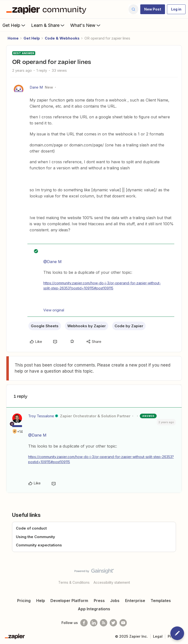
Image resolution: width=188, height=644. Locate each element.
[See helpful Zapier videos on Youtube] (123, 623)
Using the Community (35, 537)
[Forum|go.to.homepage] (47, 9)
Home (13, 38)
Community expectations (39, 545)
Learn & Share (48, 25)
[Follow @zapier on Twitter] (113, 623)
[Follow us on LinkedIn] (94, 623)
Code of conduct (31, 528)
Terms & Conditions (74, 582)
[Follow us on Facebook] (84, 623)
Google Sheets (45, 326)
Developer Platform (69, 601)
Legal (158, 636)
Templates (161, 601)
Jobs (115, 601)
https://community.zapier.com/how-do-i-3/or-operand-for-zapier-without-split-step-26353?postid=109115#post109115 (102, 286)
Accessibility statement (112, 582)
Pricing (24, 601)
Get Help (14, 25)
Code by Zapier (129, 326)
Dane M (36, 87)
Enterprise (135, 601)
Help (41, 601)
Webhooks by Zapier (87, 326)
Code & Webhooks (62, 38)
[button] (153, 9)
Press (99, 601)
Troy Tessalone (41, 416)
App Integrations (94, 609)
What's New (86, 25)
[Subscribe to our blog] (104, 623)
